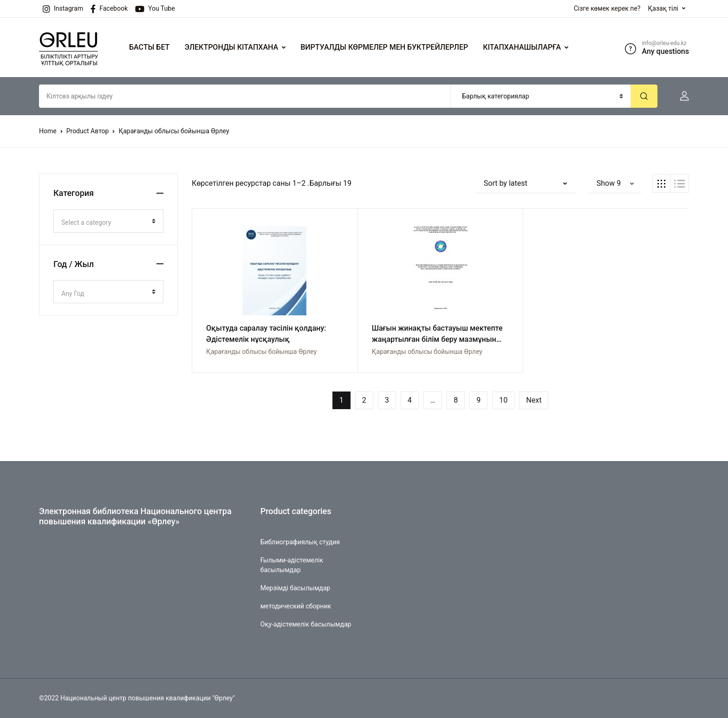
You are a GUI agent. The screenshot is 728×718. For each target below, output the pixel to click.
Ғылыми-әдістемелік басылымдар (292, 565)
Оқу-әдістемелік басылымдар (306, 624)
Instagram (63, 9)
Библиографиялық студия (300, 542)
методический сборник (296, 606)
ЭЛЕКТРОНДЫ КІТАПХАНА (231, 47)
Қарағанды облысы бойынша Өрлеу (261, 352)
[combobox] (108, 221)
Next (534, 400)
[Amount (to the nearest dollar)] (245, 96)
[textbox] (105, 222)
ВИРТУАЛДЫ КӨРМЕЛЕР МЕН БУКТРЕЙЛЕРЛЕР (384, 47)
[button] (681, 96)
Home (48, 131)
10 (503, 400)
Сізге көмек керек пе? (607, 8)
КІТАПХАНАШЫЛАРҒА (522, 47)
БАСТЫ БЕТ (149, 47)
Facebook (109, 9)
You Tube (155, 9)
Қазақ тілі (663, 8)
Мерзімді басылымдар (296, 588)
